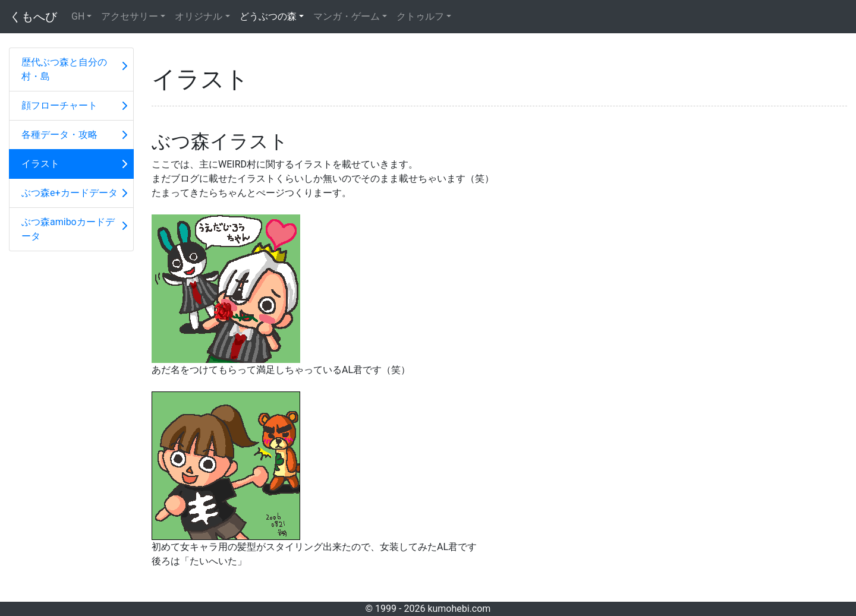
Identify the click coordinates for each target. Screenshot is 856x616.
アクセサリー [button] (130, 16)
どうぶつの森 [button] (268, 16)
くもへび (33, 17)
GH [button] (78, 16)
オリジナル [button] (199, 16)
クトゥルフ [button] (420, 16)
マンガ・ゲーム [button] (347, 16)
